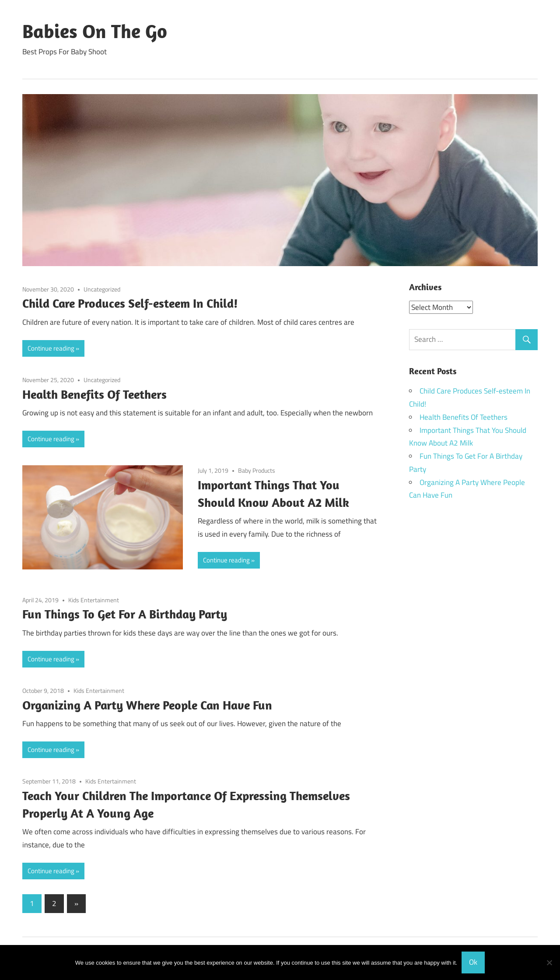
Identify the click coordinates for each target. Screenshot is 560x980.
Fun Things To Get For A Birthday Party (125, 614)
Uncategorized (102, 289)
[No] (549, 962)
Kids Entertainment (94, 600)
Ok (473, 962)
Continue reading (51, 348)
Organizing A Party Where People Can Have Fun (147, 705)
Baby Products (257, 470)
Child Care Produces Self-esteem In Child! (130, 303)
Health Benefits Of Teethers (94, 394)
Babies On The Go (95, 31)
